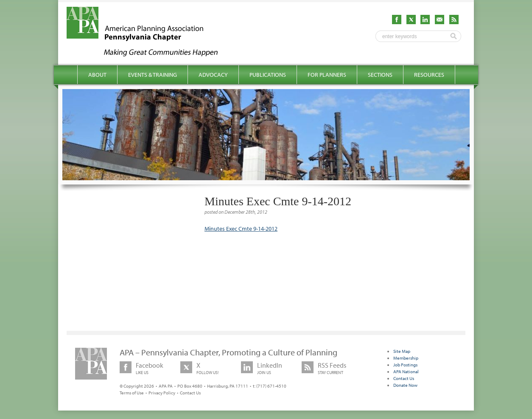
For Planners (327, 75)
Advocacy (213, 75)
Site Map (402, 351)
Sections (380, 75)
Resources (429, 75)
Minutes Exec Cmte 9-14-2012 (241, 229)
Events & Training (153, 75)
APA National (406, 372)
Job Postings (405, 365)
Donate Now (405, 385)
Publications (268, 75)
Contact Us (190, 393)
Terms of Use (132, 393)
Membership (406, 358)
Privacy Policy (162, 393)
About (97, 75)
